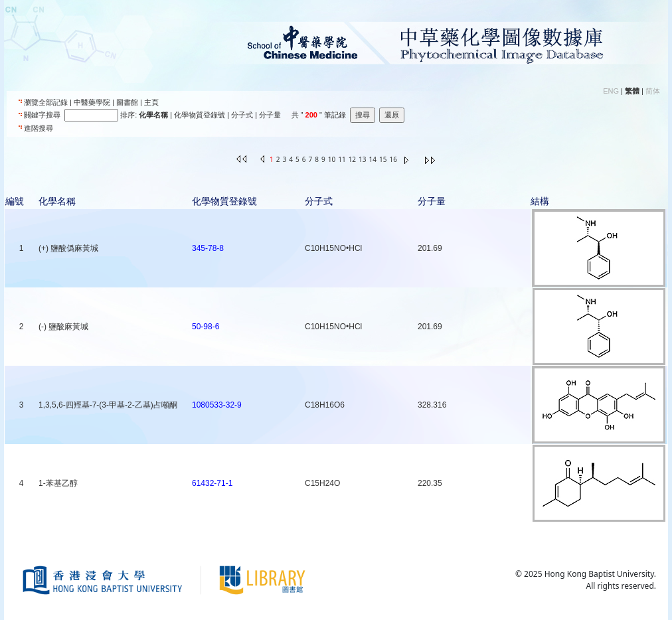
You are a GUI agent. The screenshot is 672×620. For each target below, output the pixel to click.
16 (393, 159)
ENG (611, 91)
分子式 (242, 115)
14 (373, 159)
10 (332, 159)
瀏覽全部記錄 (46, 102)
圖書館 (127, 102)
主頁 (151, 102)
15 (383, 159)
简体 (653, 91)
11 (342, 159)
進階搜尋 (39, 128)
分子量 (270, 115)
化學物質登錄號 (200, 115)
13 (362, 159)
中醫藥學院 (92, 102)
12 (352, 159)
